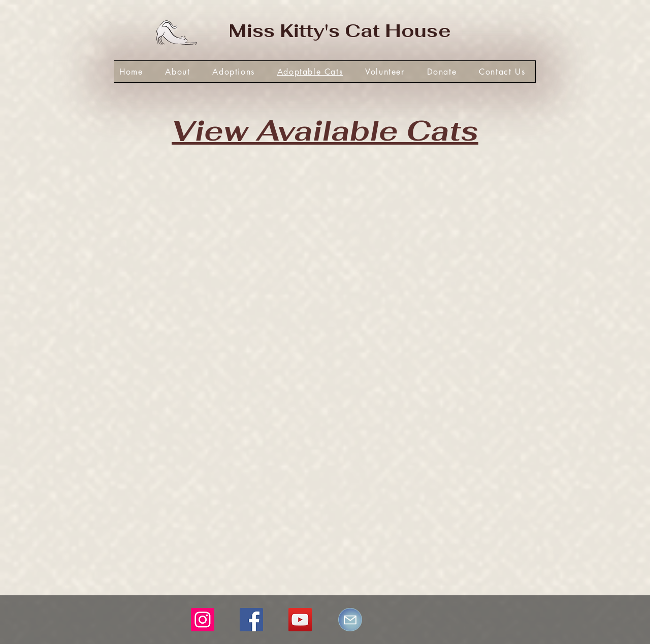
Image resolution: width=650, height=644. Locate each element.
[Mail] (350, 620)
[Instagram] (203, 620)
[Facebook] (251, 620)
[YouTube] (300, 620)
